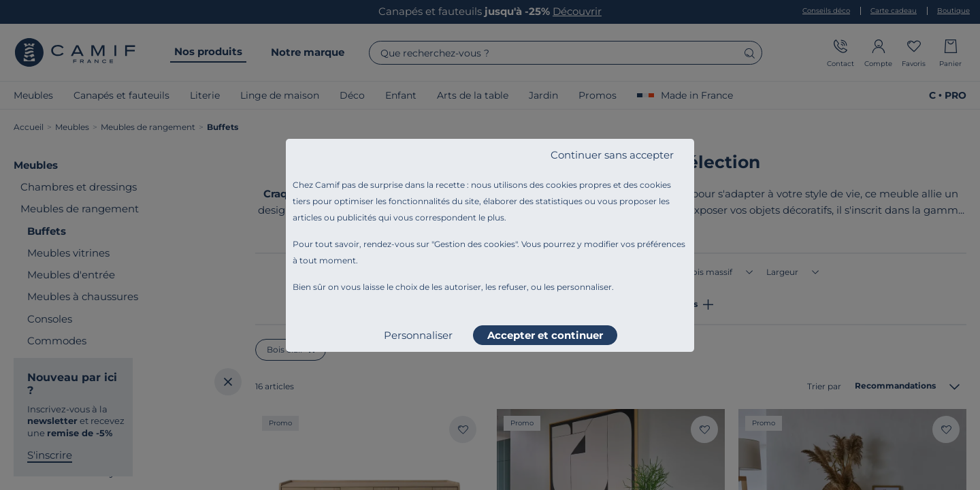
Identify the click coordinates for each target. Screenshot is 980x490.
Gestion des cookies (475, 244)
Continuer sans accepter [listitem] (612, 155)
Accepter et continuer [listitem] (545, 335)
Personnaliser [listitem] (418, 335)
